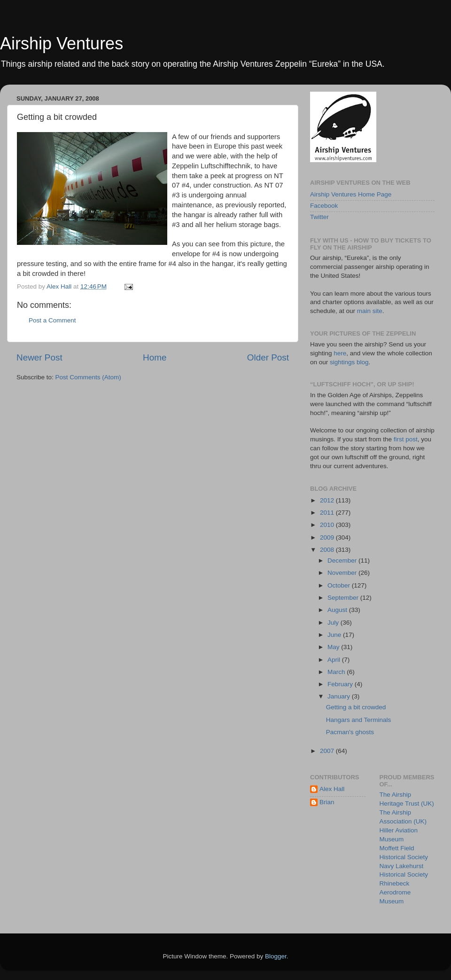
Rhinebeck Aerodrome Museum (395, 892)
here (340, 353)
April (335, 660)
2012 (328, 500)
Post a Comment (52, 320)
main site (370, 311)
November (343, 573)
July (334, 623)
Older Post (268, 357)
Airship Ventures (62, 43)
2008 (328, 550)
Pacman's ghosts (350, 732)
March (337, 672)
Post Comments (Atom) (88, 377)
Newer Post (39, 357)
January (340, 696)
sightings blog (349, 362)
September (344, 598)
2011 (328, 513)
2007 (328, 751)
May (334, 647)
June (335, 635)
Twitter (319, 217)
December (343, 561)
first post (406, 439)
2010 (328, 525)
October (340, 585)
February (341, 684)
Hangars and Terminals (359, 720)
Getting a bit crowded (356, 707)
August (338, 610)
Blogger (276, 956)
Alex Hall (332, 789)
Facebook (324, 206)
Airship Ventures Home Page (351, 194)
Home (155, 357)
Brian (327, 802)
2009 (328, 537)
